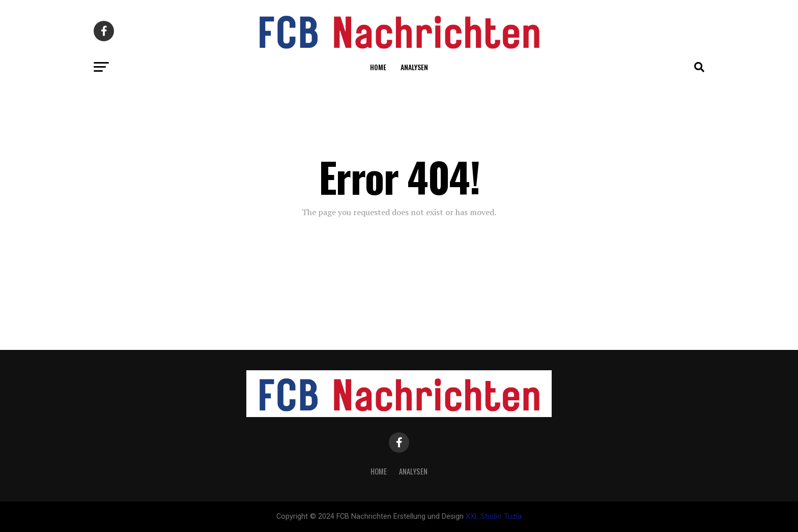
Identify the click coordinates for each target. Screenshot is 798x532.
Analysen (414, 67)
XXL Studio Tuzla (494, 516)
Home (378, 67)
